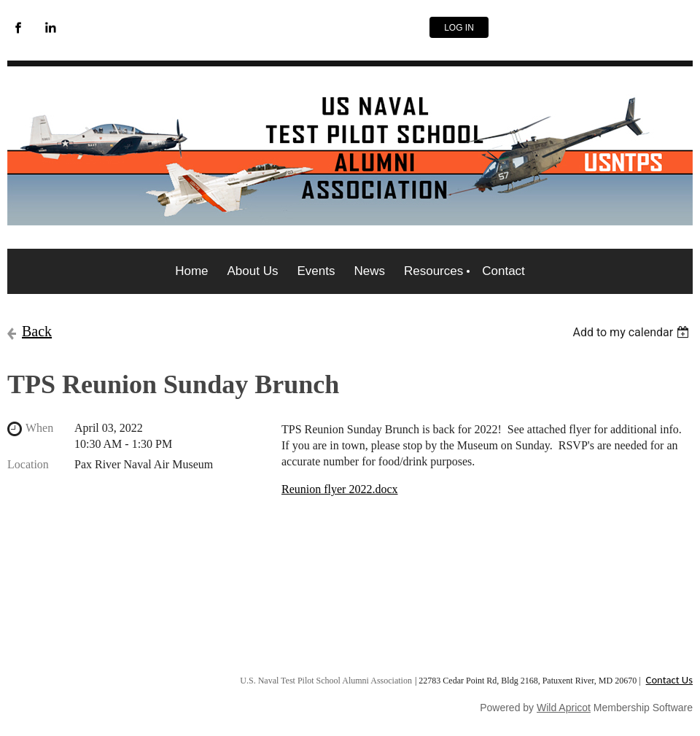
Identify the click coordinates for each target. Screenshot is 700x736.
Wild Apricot (564, 708)
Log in (459, 28)
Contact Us (669, 680)
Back (37, 331)
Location (28, 464)
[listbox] (633, 332)
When (39, 428)
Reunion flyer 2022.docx (340, 489)
